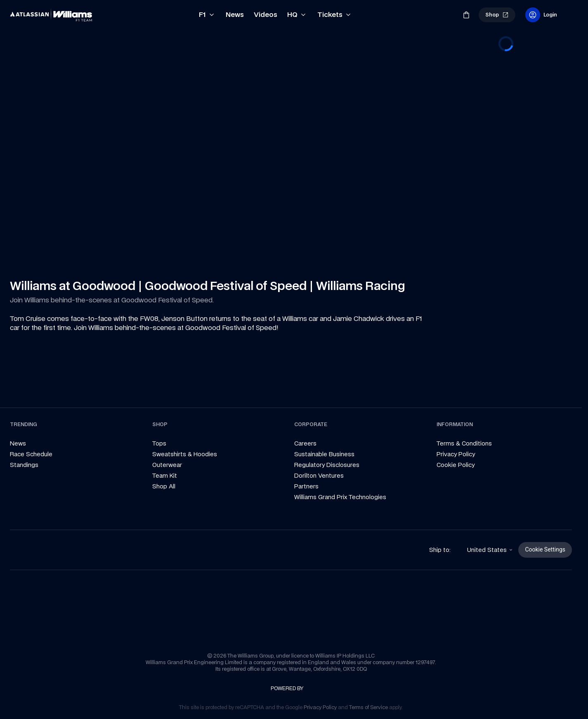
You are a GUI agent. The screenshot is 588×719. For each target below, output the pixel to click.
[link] (51, 15)
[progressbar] (506, 44)
